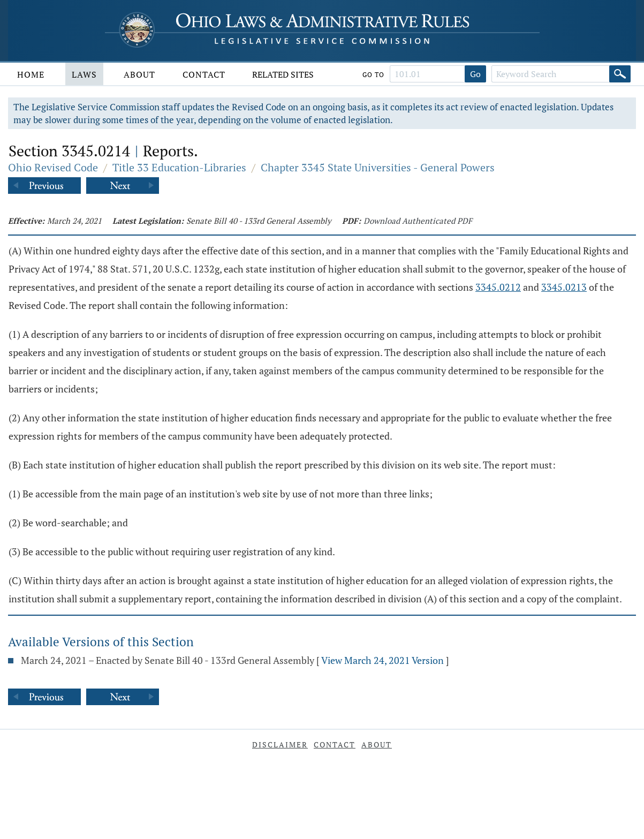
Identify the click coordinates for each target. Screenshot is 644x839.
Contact (204, 74)
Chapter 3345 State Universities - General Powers (378, 167)
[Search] (620, 74)
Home (31, 74)
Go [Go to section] (475, 74)
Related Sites (283, 74)
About (139, 74)
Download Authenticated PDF (418, 221)
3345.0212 (498, 287)
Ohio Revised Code (53, 167)
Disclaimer (280, 744)
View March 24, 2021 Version (382, 660)
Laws (84, 74)
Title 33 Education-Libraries (179, 167)
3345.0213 (564, 287)
